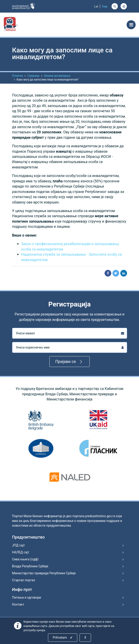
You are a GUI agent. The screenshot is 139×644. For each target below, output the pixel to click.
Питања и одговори (27, 597)
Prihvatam (63, 637)
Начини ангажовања (57, 76)
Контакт (18, 604)
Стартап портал (24, 580)
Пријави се (69, 362)
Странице (33, 76)
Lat (96, 6)
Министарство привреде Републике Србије (44, 573)
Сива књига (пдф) (25, 559)
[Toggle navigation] (131, 25)
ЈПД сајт (19, 545)
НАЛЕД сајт (21, 552)
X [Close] (85, 637)
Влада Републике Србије (30, 566)
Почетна (17, 76)
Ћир (104, 6)
